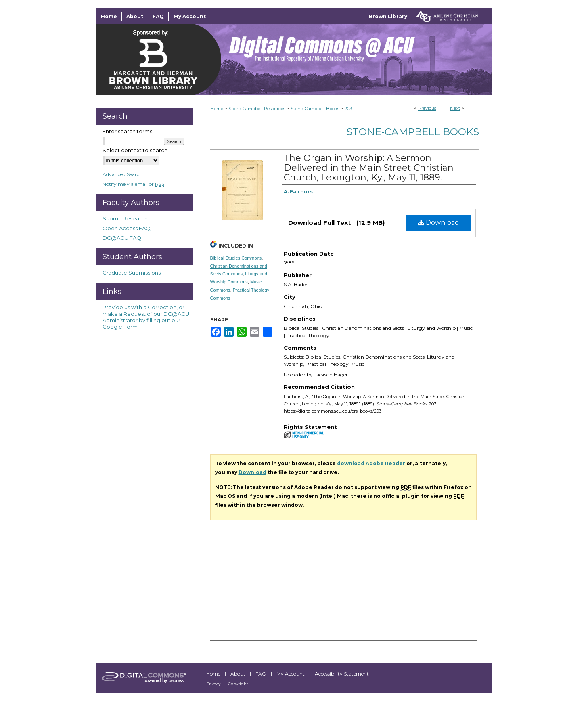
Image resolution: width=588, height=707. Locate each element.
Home (217, 109)
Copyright (238, 684)
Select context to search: (136, 150)
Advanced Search (122, 174)
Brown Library (388, 16)
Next (455, 108)
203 (348, 109)
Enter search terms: (128, 131)
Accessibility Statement (342, 674)
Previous (427, 108)
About (239, 674)
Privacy (214, 684)
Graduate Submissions (132, 273)
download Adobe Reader (371, 463)
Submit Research (125, 218)
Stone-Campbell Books (315, 109)
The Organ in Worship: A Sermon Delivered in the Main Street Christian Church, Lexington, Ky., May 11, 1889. (369, 168)
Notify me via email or (133, 184)
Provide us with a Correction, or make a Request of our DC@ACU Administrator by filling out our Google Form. (146, 317)
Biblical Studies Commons (236, 258)
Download (439, 223)
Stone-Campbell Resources (257, 109)
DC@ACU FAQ (122, 238)
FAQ (262, 674)
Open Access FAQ (127, 228)
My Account (291, 674)
